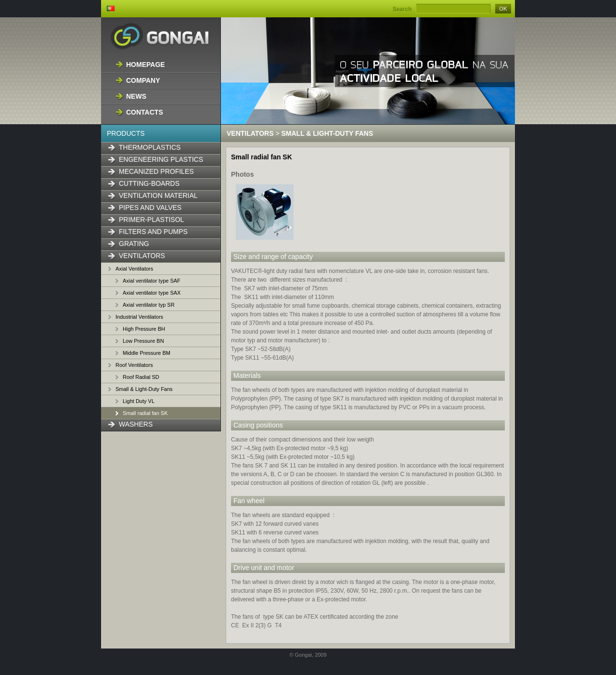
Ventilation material (158, 195)
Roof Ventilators (134, 365)
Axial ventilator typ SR (149, 305)
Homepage (146, 65)
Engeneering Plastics (161, 159)
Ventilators (142, 256)
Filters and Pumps (153, 232)
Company (143, 80)
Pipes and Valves (150, 208)
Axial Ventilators (134, 269)
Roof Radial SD (141, 377)
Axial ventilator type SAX (152, 293)
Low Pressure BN (143, 341)
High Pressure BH (144, 329)
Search (402, 9)
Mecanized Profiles (156, 171)
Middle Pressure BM (147, 353)
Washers (136, 424)
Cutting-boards (149, 183)
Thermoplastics (150, 147)
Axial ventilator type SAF (152, 281)
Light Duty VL (139, 401)
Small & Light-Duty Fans (144, 389)
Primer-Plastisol (151, 220)
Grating (134, 244)
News (136, 96)
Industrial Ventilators (139, 317)
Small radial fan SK (145, 413)
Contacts (145, 112)
